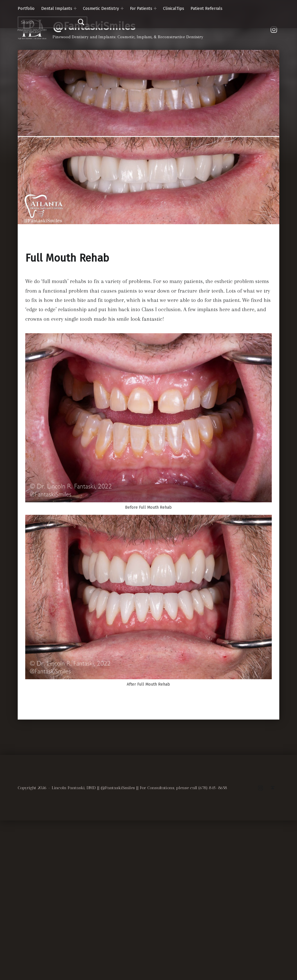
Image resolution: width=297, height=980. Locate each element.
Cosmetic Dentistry (101, 8)
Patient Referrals (207, 8)
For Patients (141, 8)
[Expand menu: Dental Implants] (75, 8)
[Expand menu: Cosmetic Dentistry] (122, 8)
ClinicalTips (174, 8)
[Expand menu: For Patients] (155, 8)
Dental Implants (57, 8)
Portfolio (26, 8)
